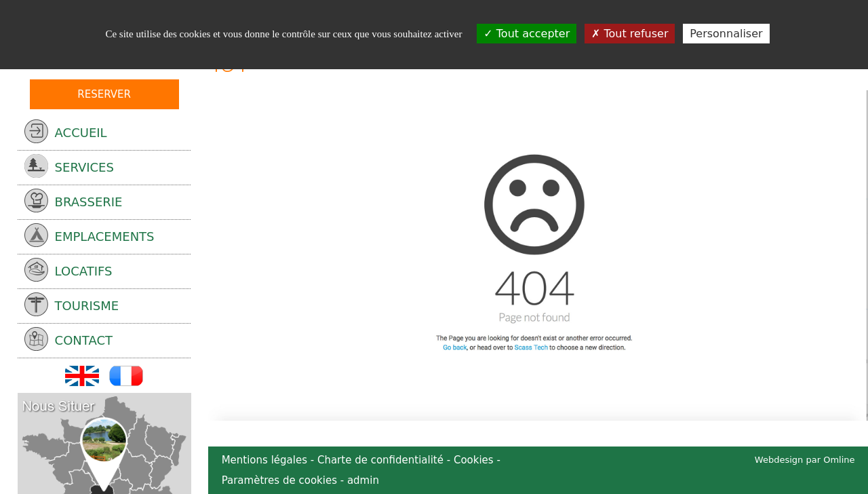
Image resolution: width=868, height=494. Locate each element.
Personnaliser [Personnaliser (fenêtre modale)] (726, 34)
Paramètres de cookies (279, 480)
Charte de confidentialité (380, 460)
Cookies (474, 460)
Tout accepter (527, 34)
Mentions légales (264, 460)
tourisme (72, 304)
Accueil (66, 131)
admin (363, 480)
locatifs (68, 270)
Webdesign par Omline (805, 460)
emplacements (90, 235)
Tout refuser (630, 34)
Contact (68, 339)
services (69, 166)
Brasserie (74, 201)
